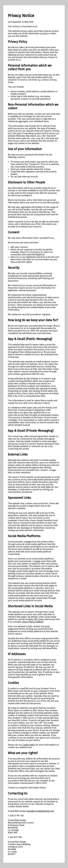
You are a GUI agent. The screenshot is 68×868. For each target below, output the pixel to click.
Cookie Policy (29, 745)
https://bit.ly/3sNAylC (33, 622)
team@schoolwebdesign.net (40, 811)
